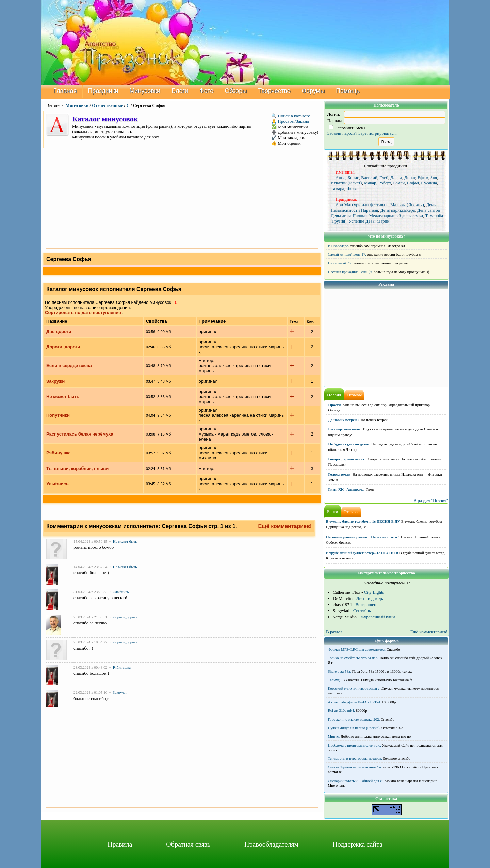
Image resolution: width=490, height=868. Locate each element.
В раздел (334, 632)
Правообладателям (271, 844)
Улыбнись (58, 484)
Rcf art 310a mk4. (341, 710)
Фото (206, 91)
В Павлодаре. (339, 246)
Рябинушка (59, 453)
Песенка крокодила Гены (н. (350, 272)
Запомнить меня (347, 128)
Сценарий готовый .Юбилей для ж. (356, 781)
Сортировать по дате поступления (83, 313)
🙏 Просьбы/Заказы (290, 121)
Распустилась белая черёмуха (80, 434)
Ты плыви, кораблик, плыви (77, 468)
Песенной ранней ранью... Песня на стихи (362, 537)
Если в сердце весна (69, 366)
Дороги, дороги (63, 347)
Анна (340, 177)
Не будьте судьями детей (349, 444)
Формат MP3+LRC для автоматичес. (357, 649)
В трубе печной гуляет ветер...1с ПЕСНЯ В (362, 553)
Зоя (434, 177)
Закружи (55, 381)
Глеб (384, 177)
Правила (120, 844)
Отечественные (107, 105)
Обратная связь (188, 844)
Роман (399, 183)
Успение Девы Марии (369, 221)
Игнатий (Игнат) (346, 183)
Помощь (348, 91)
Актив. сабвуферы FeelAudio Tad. (355, 702)
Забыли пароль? (342, 133)
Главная (65, 91)
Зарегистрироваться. (378, 133)
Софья (413, 183)
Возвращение (368, 604)
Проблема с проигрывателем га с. (355, 745)
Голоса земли (340, 474)
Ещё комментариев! (285, 526)
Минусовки (145, 91)
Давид (396, 177)
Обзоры (236, 91)
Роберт (385, 183)
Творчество (274, 91)
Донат (410, 177)
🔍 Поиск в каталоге (291, 116)
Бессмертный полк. (345, 429)
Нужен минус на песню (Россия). (354, 728)
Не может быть (63, 397)
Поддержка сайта (357, 844)
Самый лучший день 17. (347, 254)
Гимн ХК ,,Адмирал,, (346, 489)
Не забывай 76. (340, 263)
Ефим (423, 177)
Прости (335, 405)
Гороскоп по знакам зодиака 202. (354, 719)
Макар (370, 183)
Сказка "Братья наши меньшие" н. (355, 767)
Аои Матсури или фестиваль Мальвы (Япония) (380, 205)
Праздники (103, 91)
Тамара (338, 188)
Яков (351, 188)
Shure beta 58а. (340, 671)
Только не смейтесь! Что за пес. (353, 658)
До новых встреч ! (344, 420)
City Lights (374, 592)
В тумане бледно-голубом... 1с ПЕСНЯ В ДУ (363, 521)
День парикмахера (398, 210)
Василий (369, 177)
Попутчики (58, 415)
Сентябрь (362, 611)
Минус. (334, 736)
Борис (353, 177)
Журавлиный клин (378, 617)
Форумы (313, 91)
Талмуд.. (335, 680)
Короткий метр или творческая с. (354, 688)
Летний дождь (370, 598)
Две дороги (59, 332)
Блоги (180, 91)
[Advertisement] (182, 198)
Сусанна (429, 183)
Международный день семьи (396, 216)
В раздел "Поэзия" (431, 500)
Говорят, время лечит (347, 459)
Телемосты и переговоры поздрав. (355, 758)
